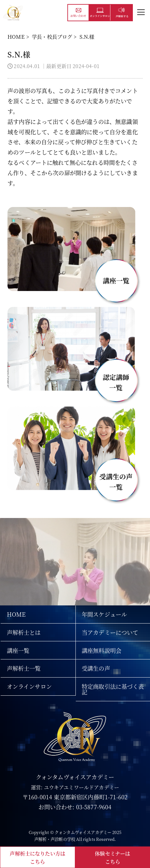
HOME (16, 37)
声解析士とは (24, 632)
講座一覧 (18, 650)
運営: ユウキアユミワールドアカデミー (75, 787)
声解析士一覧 (24, 668)
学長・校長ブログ (52, 37)
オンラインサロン (29, 686)
